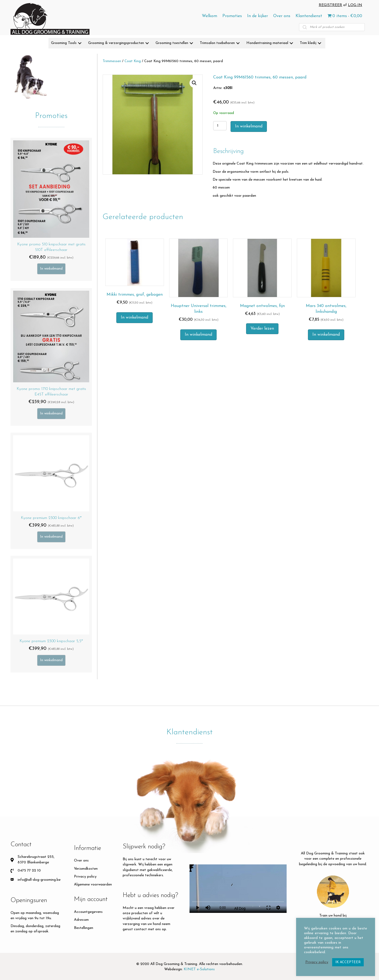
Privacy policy (85, 877)
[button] (80, 43)
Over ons (81, 861)
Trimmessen (112, 61)
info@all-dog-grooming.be (39, 880)
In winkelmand (51, 269)
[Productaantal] (220, 126)
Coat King (133, 61)
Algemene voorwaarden (93, 885)
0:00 (223, 908)
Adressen (81, 920)
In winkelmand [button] (134, 318)
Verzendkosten (86, 869)
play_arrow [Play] (197, 908)
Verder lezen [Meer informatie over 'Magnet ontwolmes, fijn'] (262, 329)
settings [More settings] (278, 908)
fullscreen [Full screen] (268, 908)
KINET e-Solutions (199, 969)
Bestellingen (84, 928)
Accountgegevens (88, 912)
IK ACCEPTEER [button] (348, 962)
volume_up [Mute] (208, 908)
